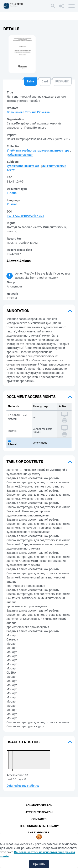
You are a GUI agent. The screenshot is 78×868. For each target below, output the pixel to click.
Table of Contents (25, 462)
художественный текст (23, 166)
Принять (39, 864)
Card (45, 81)
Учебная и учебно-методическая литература (38, 150)
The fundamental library (39, 826)
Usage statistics (23, 742)
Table (30, 81)
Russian (12, 204)
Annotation (18, 311)
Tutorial (12, 193)
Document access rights (31, 397)
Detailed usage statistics (23, 786)
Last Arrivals (39, 833)
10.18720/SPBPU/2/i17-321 (25, 216)
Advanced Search (39, 805)
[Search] (53, 6)
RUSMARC (62, 81)
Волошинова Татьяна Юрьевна (28, 112)
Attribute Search (39, 812)
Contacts (39, 819)
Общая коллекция (21, 155)
